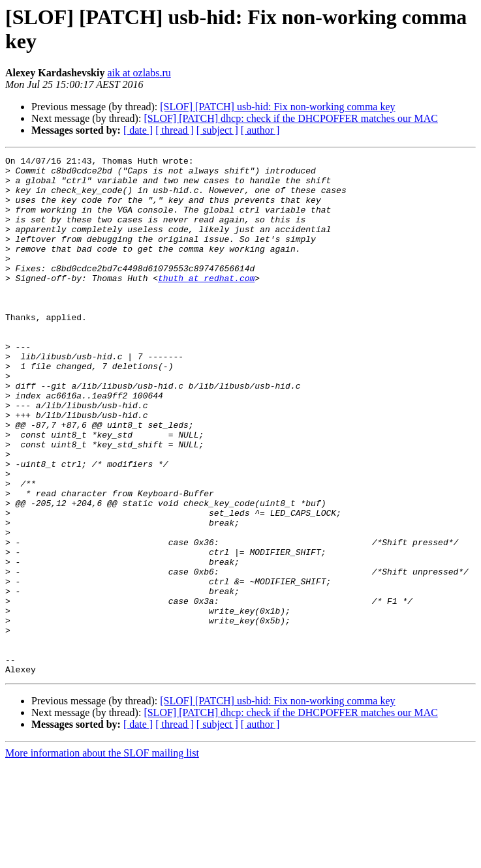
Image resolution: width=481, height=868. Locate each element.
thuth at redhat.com (206, 303)
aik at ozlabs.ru (139, 73)
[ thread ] (175, 130)
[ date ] (138, 130)
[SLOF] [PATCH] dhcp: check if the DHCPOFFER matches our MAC (291, 118)
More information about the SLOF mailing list (102, 857)
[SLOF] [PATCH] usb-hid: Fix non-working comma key (277, 107)
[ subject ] (217, 130)
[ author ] (260, 130)
